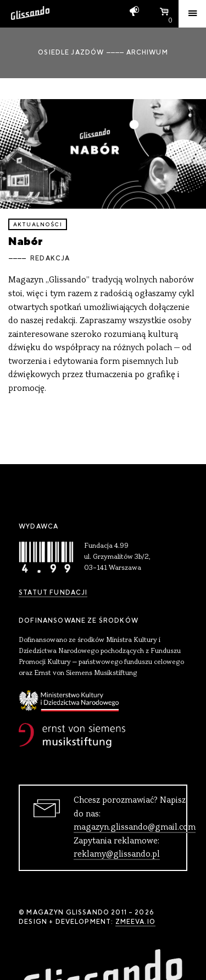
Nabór (26, 241)
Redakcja (50, 258)
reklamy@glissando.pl (117, 854)
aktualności (38, 224)
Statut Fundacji (53, 592)
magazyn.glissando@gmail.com (135, 827)
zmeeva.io (135, 922)
